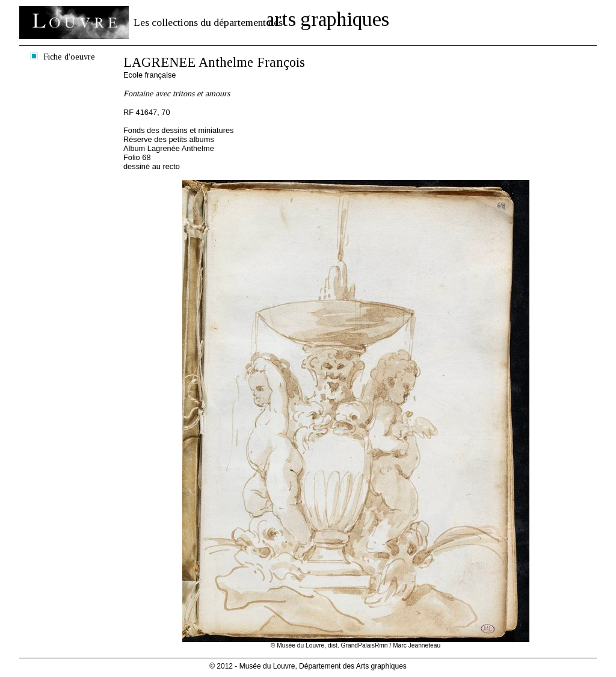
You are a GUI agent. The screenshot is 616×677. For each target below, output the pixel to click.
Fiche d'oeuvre (69, 57)
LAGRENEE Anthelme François (214, 62)
